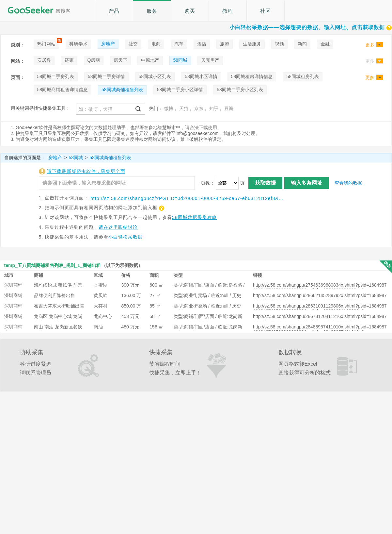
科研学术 (78, 44)
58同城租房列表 (303, 76)
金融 (325, 44)
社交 (133, 44)
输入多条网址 (306, 183)
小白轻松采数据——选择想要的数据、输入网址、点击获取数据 (311, 27)
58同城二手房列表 (56, 76)
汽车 (179, 44)
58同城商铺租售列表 (122, 90)
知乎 (214, 108)
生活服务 (252, 44)
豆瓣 (229, 108)
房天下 (120, 60)
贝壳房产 (210, 60)
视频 (279, 44)
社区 (265, 11)
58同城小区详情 (201, 76)
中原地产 (150, 60)
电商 (156, 44)
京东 (199, 108)
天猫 (184, 108)
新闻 (302, 44)
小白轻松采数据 (125, 237)
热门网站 (46, 44)
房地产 (108, 44)
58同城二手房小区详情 (180, 90)
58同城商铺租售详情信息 (63, 90)
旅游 (225, 44)
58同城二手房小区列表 (240, 90)
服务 (152, 11)
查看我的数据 (348, 183)
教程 (227, 11)
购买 (190, 11)
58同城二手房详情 (106, 76)
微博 (169, 108)
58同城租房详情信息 (252, 76)
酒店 (202, 44)
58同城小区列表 (155, 76)
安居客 (44, 60)
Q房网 (94, 60)
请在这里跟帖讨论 (118, 227)
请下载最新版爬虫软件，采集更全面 (86, 171)
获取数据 (265, 183)
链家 (69, 60)
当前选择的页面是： (25, 158)
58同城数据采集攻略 (195, 217)
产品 (114, 11)
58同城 (180, 60)
